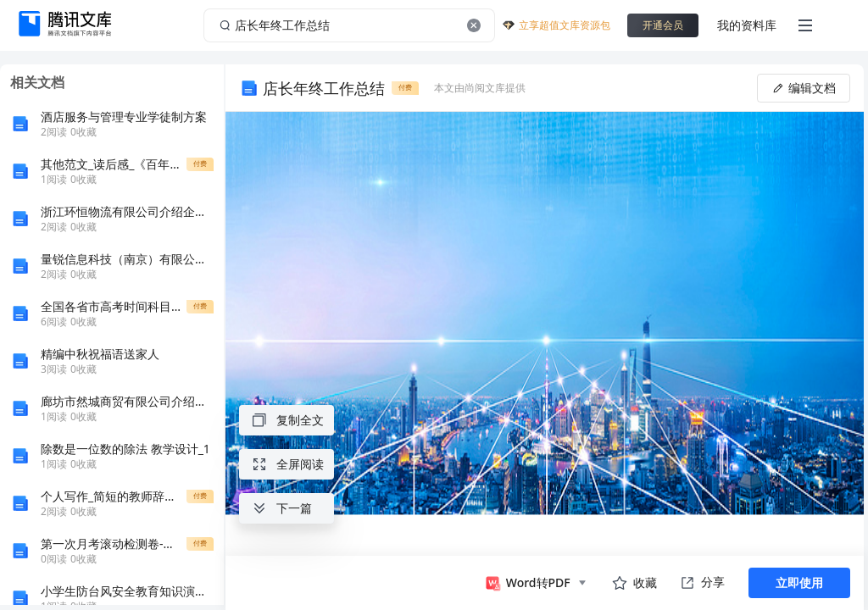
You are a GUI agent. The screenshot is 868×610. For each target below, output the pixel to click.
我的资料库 (747, 25)
